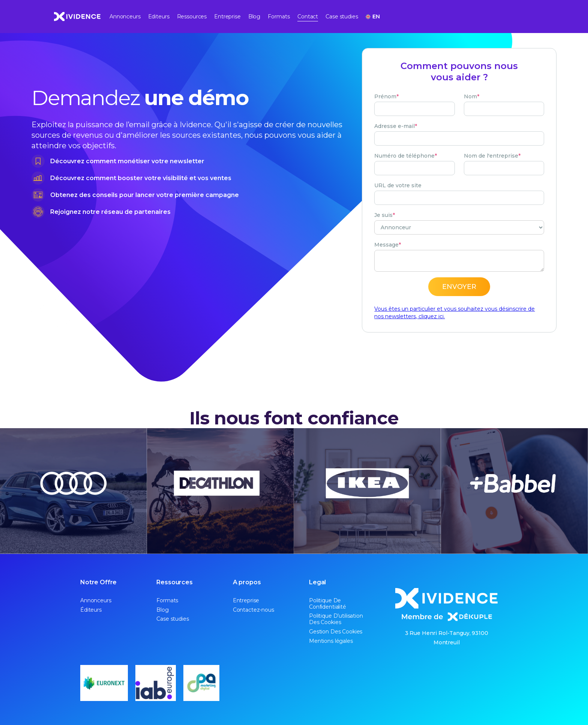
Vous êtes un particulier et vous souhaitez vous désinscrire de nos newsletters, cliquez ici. (454, 313)
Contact (308, 17)
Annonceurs (125, 17)
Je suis (385, 215)
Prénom (386, 96)
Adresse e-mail (396, 126)
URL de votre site (398, 185)
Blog (254, 17)
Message (388, 245)
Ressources (192, 17)
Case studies (342, 17)
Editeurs (159, 17)
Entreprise (227, 17)
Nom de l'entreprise (492, 156)
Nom (472, 96)
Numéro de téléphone (406, 156)
